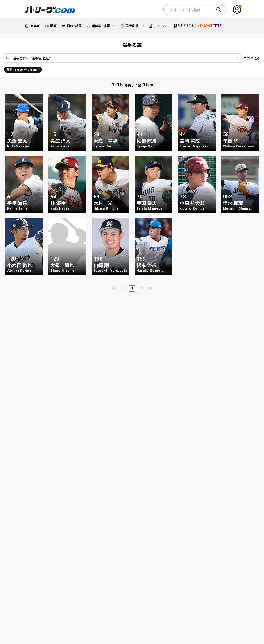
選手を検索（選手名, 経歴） (33, 58)
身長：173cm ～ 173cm (23, 69)
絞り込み (254, 58)
